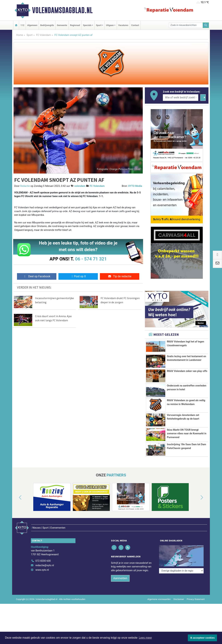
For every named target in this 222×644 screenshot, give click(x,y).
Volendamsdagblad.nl (62, 10)
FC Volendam (44, 35)
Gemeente (62, 25)
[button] (16, 498)
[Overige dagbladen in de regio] (181, 571)
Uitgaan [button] (110, 25)
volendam (80, 186)
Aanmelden (120, 578)
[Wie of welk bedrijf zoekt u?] (181, 98)
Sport (30, 35)
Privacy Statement (196, 599)
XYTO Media (135, 186)
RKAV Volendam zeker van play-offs (187, 371)
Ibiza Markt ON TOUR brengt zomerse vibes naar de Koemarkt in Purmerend (187, 434)
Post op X (78, 276)
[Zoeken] (206, 25)
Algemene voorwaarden (159, 599)
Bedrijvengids (47, 25)
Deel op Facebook (37, 276)
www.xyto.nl (42, 570)
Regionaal (75, 25)
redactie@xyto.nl (45, 565)
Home (20, 35)
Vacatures (123, 25)
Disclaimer (179, 599)
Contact (135, 25)
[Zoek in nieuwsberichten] (186, 25)
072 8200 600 (43, 561)
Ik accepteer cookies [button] (202, 638)
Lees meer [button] (145, 638)
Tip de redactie (120, 276)
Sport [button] (99, 25)
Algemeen (32, 25)
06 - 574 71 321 (91, 259)
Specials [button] (87, 25)
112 (22, 25)
